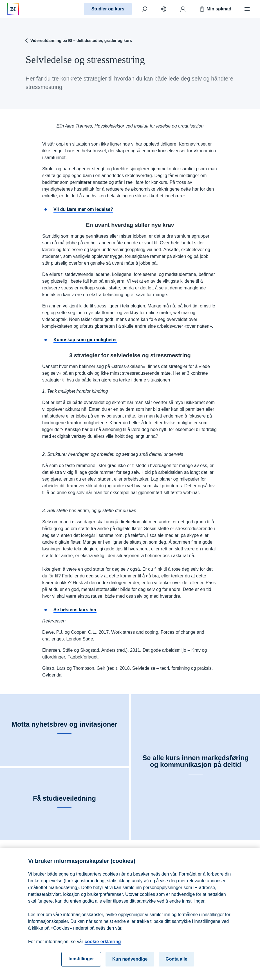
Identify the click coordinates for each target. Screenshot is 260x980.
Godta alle (176, 966)
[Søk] (145, 9)
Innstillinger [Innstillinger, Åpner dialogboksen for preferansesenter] (81, 965)
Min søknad (215, 9)
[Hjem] (13, 9)
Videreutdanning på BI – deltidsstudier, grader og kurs (78, 41)
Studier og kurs (108, 9)
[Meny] (247, 9)
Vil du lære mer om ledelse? (83, 209)
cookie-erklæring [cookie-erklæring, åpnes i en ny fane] (103, 948)
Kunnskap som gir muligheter (85, 340)
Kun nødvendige (130, 966)
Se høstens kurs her (75, 610)
